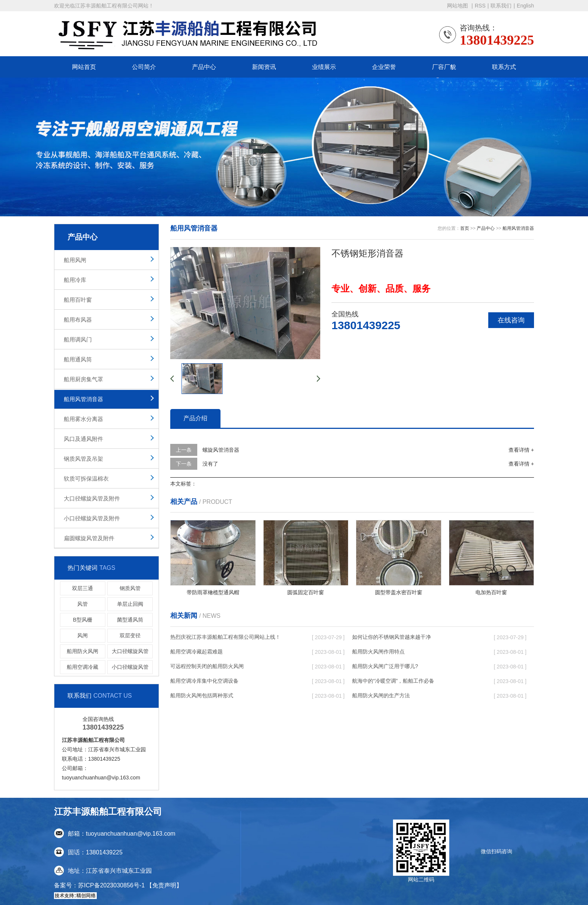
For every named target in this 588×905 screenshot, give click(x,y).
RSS (480, 6)
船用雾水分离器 (83, 419)
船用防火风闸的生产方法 (381, 695)
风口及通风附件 (83, 439)
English (525, 6)
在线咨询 (511, 320)
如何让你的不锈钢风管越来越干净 (391, 637)
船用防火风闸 (82, 651)
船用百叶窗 (78, 300)
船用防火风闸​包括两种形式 (202, 695)
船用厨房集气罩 (83, 379)
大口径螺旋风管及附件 (92, 498)
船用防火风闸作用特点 (378, 652)
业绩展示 (324, 67)
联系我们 (501, 6)
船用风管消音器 (83, 399)
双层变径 (130, 635)
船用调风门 (78, 339)
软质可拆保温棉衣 (86, 479)
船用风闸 (75, 260)
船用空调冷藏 (82, 667)
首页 (465, 228)
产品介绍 (195, 418)
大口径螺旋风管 (130, 651)
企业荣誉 (384, 67)
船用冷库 (75, 280)
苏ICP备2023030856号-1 (111, 885)
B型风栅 (83, 620)
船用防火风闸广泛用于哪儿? (385, 666)
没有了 (210, 464)
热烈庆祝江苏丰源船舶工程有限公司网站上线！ (225, 637)
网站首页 (84, 67)
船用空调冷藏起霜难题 (196, 652)
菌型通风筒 (130, 620)
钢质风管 (130, 588)
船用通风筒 (78, 359)
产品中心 (204, 67)
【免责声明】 (164, 885)
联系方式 (504, 67)
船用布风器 (78, 320)
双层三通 (82, 588)
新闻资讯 (264, 67)
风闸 (82, 635)
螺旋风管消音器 (221, 450)
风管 (82, 604)
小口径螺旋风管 (130, 667)
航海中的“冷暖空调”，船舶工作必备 (393, 681)
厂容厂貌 (444, 67)
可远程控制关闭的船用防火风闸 (207, 666)
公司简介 (144, 67)
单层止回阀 (130, 604)
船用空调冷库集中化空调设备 (204, 681)
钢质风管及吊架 (83, 459)
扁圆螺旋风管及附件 (89, 538)
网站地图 (458, 6)
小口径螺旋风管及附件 (92, 518)
